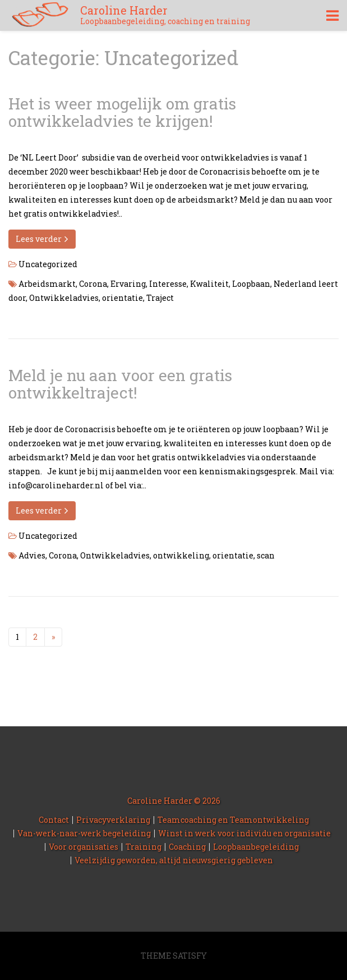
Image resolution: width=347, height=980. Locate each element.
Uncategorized (48, 264)
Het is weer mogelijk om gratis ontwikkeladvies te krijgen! (122, 112)
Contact (54, 820)
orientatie (122, 298)
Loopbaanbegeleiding (256, 847)
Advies (32, 555)
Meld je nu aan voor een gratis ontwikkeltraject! (120, 384)
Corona (93, 284)
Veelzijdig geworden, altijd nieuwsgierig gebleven (174, 860)
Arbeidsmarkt (47, 284)
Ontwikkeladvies (64, 298)
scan (266, 555)
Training (144, 847)
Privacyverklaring (113, 820)
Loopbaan (251, 284)
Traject (160, 298)
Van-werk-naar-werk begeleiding (84, 833)
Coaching (187, 847)
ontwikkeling (181, 555)
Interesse (168, 284)
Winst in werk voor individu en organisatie (244, 833)
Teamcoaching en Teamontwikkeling (233, 820)
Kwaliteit (209, 284)
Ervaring (128, 284)
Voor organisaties (84, 847)
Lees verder (42, 239)
